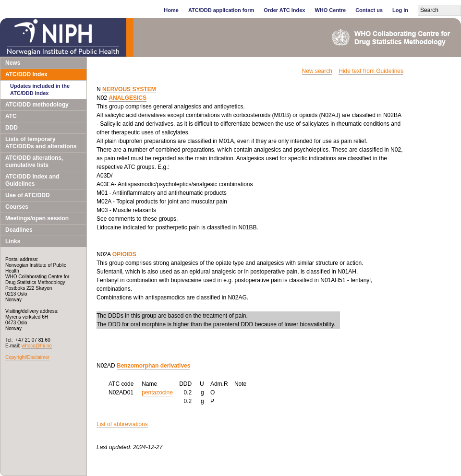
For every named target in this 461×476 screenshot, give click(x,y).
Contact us (369, 10)
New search (317, 71)
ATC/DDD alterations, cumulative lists (34, 161)
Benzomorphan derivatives (153, 366)
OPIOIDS (124, 254)
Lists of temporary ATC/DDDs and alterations (41, 143)
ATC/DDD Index (26, 74)
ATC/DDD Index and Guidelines (32, 180)
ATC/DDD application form (221, 10)
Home (171, 10)
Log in (400, 10)
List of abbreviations (122, 424)
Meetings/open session (37, 218)
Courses (17, 207)
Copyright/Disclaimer (27, 357)
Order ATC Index (284, 10)
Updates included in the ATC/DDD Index (40, 89)
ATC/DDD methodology (37, 105)
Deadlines (19, 230)
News (13, 63)
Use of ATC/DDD (28, 195)
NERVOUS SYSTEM (129, 89)
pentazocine (157, 393)
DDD (12, 128)
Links (13, 241)
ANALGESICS (127, 98)
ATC (11, 116)
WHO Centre (330, 10)
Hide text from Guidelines (371, 71)
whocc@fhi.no (37, 346)
